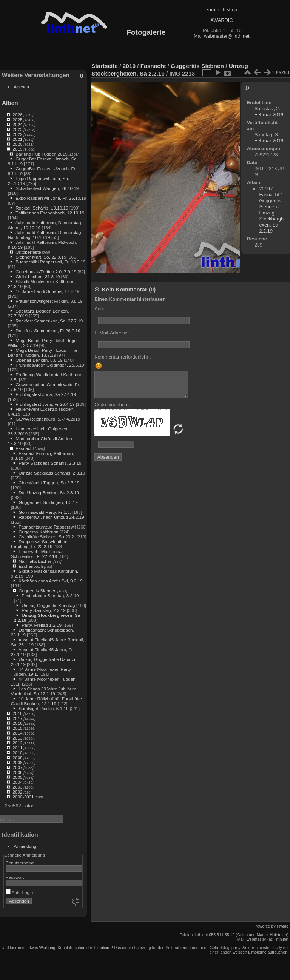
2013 (17, 738)
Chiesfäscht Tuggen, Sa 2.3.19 (49, 483)
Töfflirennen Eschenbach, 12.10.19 (50, 213)
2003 (17, 787)
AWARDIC (221, 20)
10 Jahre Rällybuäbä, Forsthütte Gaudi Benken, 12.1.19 (46, 701)
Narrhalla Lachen (35, 561)
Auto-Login (19, 892)
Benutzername (20, 863)
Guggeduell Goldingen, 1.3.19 (48, 502)
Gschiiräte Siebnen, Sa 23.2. (47, 537)
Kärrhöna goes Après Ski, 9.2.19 (50, 581)
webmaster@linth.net (227, 36)
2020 (17, 144)
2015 (17, 728)
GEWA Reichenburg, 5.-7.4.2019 (48, 419)
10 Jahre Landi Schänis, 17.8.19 (47, 291)
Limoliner (103, 948)
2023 (17, 129)
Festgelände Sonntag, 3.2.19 (50, 596)
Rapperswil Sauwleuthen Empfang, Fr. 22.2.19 (39, 544)
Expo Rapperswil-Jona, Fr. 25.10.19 (51, 198)
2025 (17, 119)
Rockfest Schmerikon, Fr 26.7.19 (48, 331)
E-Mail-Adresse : (112, 333)
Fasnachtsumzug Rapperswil (47, 527)
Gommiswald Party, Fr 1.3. (45, 512)
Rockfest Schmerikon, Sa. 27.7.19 (49, 321)
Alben (10, 103)
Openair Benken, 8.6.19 (39, 360)
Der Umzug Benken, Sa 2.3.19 (49, 492)
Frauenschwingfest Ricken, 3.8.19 (49, 301)
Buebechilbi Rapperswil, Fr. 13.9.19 (50, 262)
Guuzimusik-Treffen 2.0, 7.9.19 (46, 272)
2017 (17, 718)
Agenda (22, 87)
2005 (17, 777)
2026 (17, 115)
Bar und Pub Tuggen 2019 (41, 154)
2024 (17, 124)
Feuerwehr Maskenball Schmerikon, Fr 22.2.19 (37, 554)
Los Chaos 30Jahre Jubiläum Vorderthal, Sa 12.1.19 (44, 691)
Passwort (15, 877)
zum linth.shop (222, 10)
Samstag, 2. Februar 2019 (269, 112)
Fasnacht (25, 448)
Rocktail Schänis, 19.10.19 (42, 208)
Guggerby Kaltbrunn (38, 532)
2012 (17, 743)
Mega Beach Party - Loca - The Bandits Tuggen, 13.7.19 (43, 353)
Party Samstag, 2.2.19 (43, 610)
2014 (17, 733)
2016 (17, 723)
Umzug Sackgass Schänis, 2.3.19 (52, 473)
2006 (17, 772)
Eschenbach (31, 566)
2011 (17, 748)
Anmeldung (25, 846)
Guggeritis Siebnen (37, 591)
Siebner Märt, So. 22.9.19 (41, 257)
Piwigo (283, 926)
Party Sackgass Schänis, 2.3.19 (50, 463)
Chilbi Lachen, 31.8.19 (38, 277)
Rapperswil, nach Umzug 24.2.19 (51, 517)
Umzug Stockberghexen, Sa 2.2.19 (271, 222)
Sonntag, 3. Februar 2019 (269, 138)
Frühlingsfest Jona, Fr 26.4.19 (45, 404)
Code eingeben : (112, 404)
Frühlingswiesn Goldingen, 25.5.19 (50, 365)
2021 (17, 139)
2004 (17, 782)
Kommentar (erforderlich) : (123, 357)
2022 (17, 134)
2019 (17, 149)
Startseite (105, 66)
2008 (17, 762)
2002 (17, 792)
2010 (17, 753)
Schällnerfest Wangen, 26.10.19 (47, 188)
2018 (17, 713)
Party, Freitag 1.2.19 (42, 625)
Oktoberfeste (28, 252)
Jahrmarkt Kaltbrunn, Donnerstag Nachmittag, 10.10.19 (45, 235)
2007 (17, 767)
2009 (17, 757)
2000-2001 (23, 797)
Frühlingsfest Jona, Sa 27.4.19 (46, 394)
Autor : (102, 309)
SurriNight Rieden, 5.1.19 (43, 708)
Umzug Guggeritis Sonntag (48, 605)
